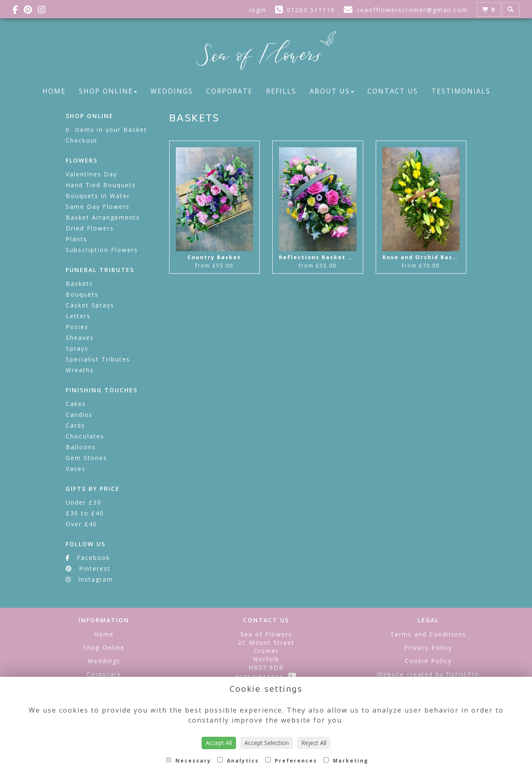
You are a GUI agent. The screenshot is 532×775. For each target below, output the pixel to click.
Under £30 (84, 502)
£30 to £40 (85, 513)
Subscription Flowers (102, 250)
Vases (76, 469)
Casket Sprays (90, 305)
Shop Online (108, 91)
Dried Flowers (90, 228)
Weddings (172, 91)
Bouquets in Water (98, 196)
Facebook (88, 558)
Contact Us (393, 91)
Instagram (89, 579)
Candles (79, 415)
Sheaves (80, 338)
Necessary (188, 761)
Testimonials (461, 91)
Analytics (238, 761)
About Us (332, 91)
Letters (78, 316)
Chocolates (85, 436)
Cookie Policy (428, 661)
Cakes (76, 404)
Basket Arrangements (103, 217)
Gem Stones (86, 458)
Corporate (229, 91)
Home (54, 91)
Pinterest (88, 568)
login (258, 10)
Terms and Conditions (428, 634)
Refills (281, 91)
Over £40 (81, 524)
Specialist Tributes (98, 359)
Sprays (77, 348)
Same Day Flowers (98, 207)
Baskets (79, 284)
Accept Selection (267, 743)
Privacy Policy (428, 647)
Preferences (291, 761)
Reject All (314, 743)
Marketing (346, 761)
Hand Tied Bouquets (101, 185)
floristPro (463, 674)
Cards (75, 425)
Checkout (82, 140)
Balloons (81, 447)
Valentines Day (91, 174)
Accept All (219, 743)
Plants (76, 239)
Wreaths (80, 370)
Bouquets (82, 294)
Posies (77, 327)
